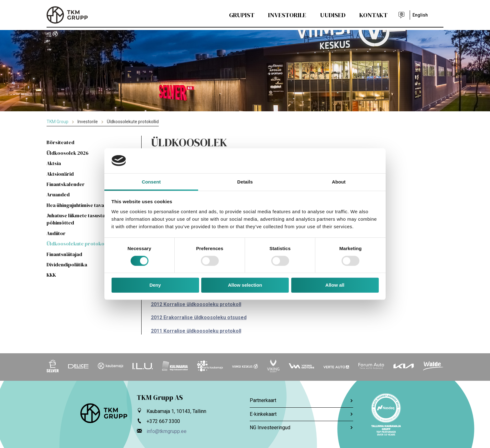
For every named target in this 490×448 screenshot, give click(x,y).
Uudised (333, 15)
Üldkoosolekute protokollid (79, 244)
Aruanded (58, 194)
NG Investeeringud (301, 428)
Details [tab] (245, 182)
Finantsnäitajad (64, 254)
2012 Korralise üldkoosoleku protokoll (196, 304)
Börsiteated (60, 142)
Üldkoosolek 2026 (67, 153)
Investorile (287, 15)
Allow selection (245, 285)
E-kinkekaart (301, 414)
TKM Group (57, 122)
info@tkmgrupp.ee (167, 431)
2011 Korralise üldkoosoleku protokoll (196, 331)
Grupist (242, 15)
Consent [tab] (151, 182)
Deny (155, 285)
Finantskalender (66, 184)
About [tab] (339, 182)
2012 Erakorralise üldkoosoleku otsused (199, 317)
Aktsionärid (60, 174)
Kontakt (373, 15)
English (420, 15)
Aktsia (54, 163)
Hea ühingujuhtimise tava (75, 205)
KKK (51, 275)
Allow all (335, 285)
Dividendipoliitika (67, 264)
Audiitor (56, 233)
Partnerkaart (301, 400)
